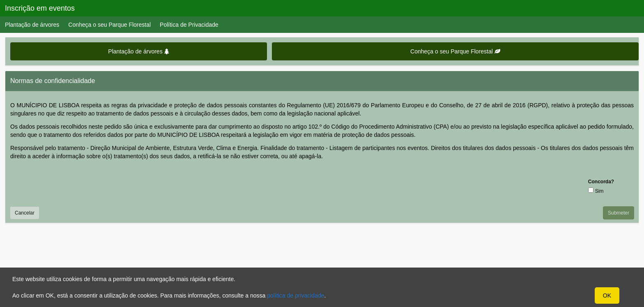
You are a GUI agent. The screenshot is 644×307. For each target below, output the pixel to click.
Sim (599, 191)
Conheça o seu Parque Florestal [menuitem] (109, 25)
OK (607, 295)
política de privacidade (296, 295)
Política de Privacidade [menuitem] (189, 25)
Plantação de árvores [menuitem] (32, 25)
